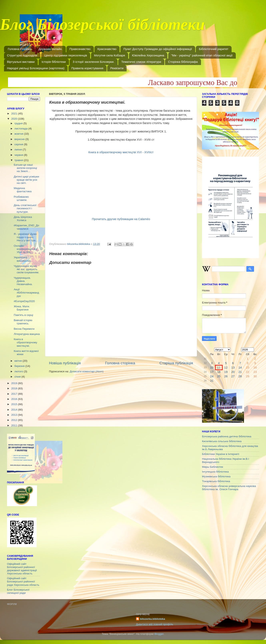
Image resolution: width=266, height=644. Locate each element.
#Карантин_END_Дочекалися (26, 227)
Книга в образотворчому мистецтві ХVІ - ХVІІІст (121, 152)
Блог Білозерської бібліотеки (102, 27)
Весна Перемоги (24, 329)
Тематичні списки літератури (141, 62)
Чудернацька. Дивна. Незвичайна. (23, 281)
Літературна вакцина (27, 334)
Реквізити (117, 68)
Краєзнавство (107, 49)
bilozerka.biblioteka (152, 619)
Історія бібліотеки (54, 62)
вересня (20, 139)
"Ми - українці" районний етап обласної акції (202, 55)
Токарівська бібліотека (216, 481)
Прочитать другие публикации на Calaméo (121, 219)
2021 (15, 114)
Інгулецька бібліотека (215, 472)
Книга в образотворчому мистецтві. (25, 342)
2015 (15, 404)
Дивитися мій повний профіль (155, 624)
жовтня (19, 134)
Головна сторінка (20, 49)
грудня (19, 123)
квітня (18, 361)
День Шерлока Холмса (23, 219)
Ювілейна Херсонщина (148, 55)
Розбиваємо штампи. (21, 198)
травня (19, 160)
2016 (15, 399)
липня (18, 150)
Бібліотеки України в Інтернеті (221, 454)
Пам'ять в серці (23, 315)
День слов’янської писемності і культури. (25, 208)
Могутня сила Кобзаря (109, 55)
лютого (19, 371)
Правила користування (87, 68)
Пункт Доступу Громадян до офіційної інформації (158, 49)
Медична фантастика (23, 190)
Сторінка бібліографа (183, 62)
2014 (15, 410)
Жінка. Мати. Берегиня (22, 308)
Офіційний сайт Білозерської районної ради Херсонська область (23, 581)
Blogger (159, 634)
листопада (21, 129)
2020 (15, 119)
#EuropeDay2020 (24, 301)
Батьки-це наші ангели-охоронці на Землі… (25, 168)
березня (20, 366)
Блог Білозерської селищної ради (18, 591)
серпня (19, 144)
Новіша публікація (65, 363)
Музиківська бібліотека (216, 476)
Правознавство (80, 49)
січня (18, 377)
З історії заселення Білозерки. (93, 62)
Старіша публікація (176, 363)
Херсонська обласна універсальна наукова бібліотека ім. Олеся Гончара (229, 488)
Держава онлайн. (50, 49)
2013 (15, 415)
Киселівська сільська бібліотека (222, 441)
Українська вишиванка (22, 259)
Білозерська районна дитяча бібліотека (227, 436)
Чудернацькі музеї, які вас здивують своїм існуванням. (26, 269)
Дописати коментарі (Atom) (86, 371)
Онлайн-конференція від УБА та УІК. (25, 249)
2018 (15, 388)
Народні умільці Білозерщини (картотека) (36, 68)
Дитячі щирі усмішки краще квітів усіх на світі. (26, 180)
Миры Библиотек (212, 467)
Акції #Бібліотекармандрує (26, 293)
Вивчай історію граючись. (23, 322)
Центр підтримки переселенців (66, 55)
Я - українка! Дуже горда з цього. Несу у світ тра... (26, 237)
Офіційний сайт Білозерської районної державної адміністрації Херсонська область (22, 569)
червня (19, 155)
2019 (15, 383)
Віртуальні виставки (21, 62)
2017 (15, 394)
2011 (15, 425)
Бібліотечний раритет (214, 49)
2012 (15, 420)
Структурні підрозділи (22, 55)
